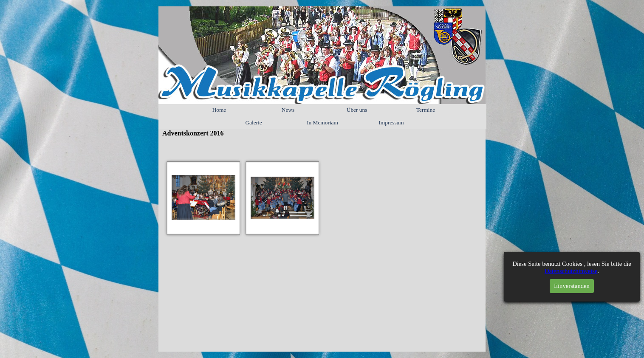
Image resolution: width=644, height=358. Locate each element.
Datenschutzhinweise (574, 271)
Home (219, 110)
